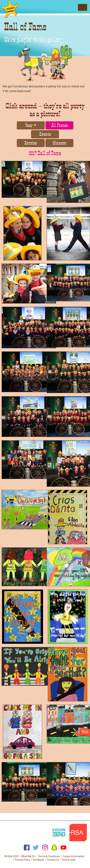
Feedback (39, 860)
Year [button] (29, 125)
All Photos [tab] (59, 125)
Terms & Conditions (49, 856)
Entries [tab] (31, 143)
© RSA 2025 (12, 856)
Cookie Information (73, 856)
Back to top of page (45, 818)
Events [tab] (45, 134)
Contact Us (53, 860)
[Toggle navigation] (83, 7)
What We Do (28, 856)
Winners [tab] (59, 143)
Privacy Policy (23, 860)
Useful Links (69, 860)
